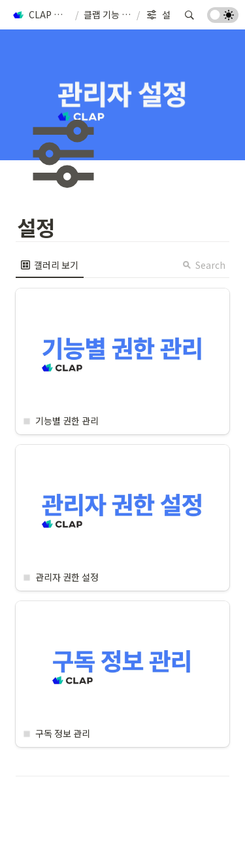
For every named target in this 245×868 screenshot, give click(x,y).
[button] (41, 15)
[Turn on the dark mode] (223, 18)
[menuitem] (50, 265)
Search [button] (204, 265)
